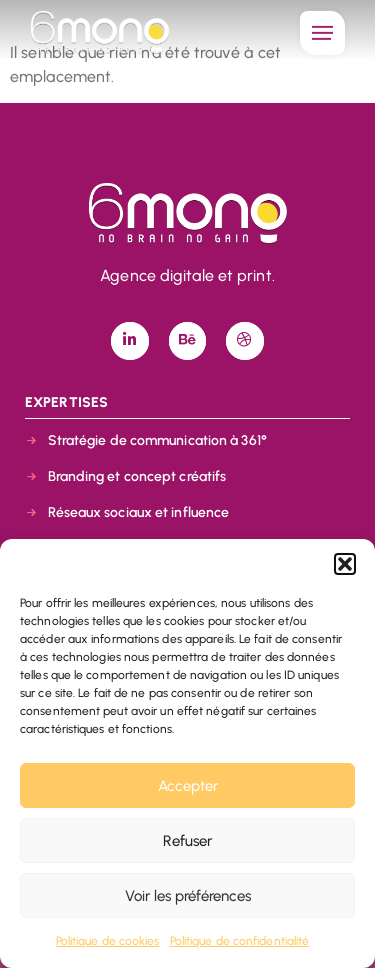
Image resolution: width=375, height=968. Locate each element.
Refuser (187, 841)
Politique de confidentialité (240, 941)
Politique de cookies (108, 941)
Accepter (188, 786)
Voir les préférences (188, 896)
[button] (345, 564)
